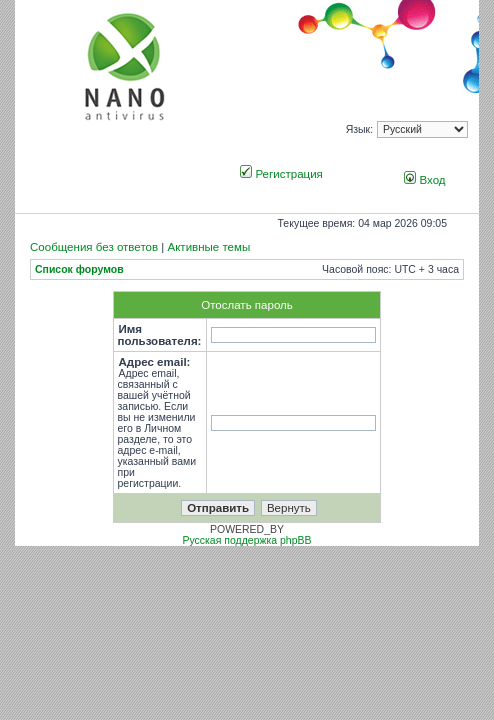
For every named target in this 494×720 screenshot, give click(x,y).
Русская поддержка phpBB (246, 540)
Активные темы (208, 247)
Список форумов (79, 269)
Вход (424, 180)
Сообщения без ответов (94, 247)
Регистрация (281, 174)
